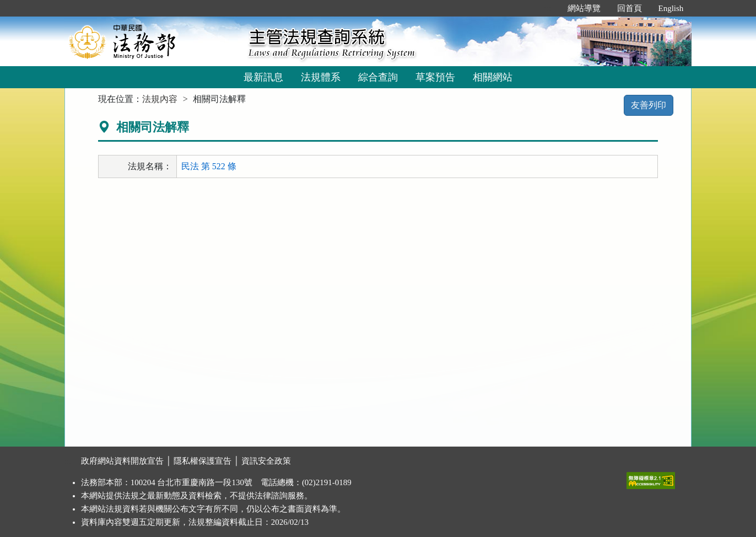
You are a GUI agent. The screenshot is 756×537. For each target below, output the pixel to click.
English (671, 8)
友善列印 (649, 105)
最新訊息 (263, 77)
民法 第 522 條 (209, 166)
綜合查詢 (378, 77)
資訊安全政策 (266, 461)
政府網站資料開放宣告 (122, 461)
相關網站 (493, 77)
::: (547, 8)
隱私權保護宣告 (202, 461)
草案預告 (435, 77)
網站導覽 (584, 8)
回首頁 (630, 8)
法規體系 (321, 77)
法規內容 (160, 99)
